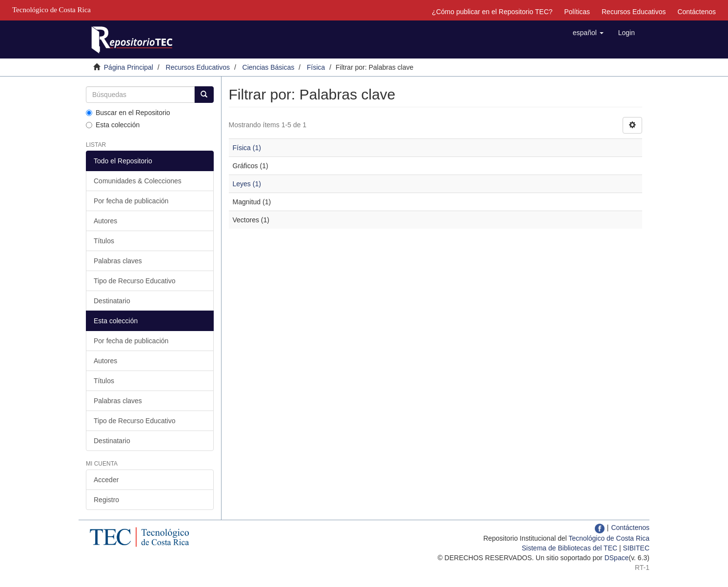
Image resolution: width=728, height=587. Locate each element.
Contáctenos (697, 12)
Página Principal (129, 67)
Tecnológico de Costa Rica (609, 538)
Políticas (577, 12)
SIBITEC (636, 548)
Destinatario (112, 301)
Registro (106, 500)
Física (316, 67)
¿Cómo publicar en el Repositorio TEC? (492, 12)
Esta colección (113, 125)
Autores (105, 221)
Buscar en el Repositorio (128, 113)
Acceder (106, 480)
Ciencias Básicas (269, 67)
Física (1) (247, 148)
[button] (588, 33)
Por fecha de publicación (131, 201)
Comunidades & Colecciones (138, 181)
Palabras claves (118, 261)
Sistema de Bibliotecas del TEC (569, 548)
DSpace (617, 558)
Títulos (104, 241)
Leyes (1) (247, 184)
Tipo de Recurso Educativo (135, 281)
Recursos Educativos (634, 12)
